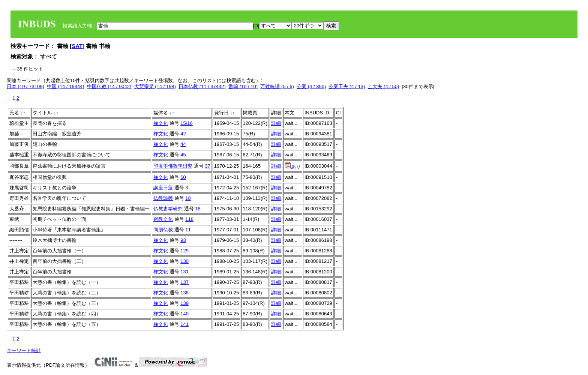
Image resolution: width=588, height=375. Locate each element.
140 (184, 314)
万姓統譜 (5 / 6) (277, 86)
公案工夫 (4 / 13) (347, 86)
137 (184, 282)
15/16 (187, 123)
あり (293, 167)
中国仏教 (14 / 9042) (109, 86)
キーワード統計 (24, 350)
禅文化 (161, 123)
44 (183, 144)
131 (184, 272)
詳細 (276, 123)
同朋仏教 (163, 230)
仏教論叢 (163, 198)
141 (184, 324)
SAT (77, 46)
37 (207, 166)
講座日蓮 (163, 188)
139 (184, 303)
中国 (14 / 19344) (66, 86)
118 (189, 219)
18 (188, 198)
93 (183, 240)
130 (184, 261)
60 (183, 177)
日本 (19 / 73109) (25, 86)
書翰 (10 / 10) (243, 86)
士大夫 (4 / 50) (383, 86)
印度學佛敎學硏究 (173, 166)
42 (183, 134)
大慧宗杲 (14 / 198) (155, 86)
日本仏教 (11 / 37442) (202, 86)
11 (188, 230)
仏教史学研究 (168, 209)
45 (183, 155)
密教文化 (163, 219)
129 (184, 251)
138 (184, 293)
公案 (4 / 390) (311, 86)
